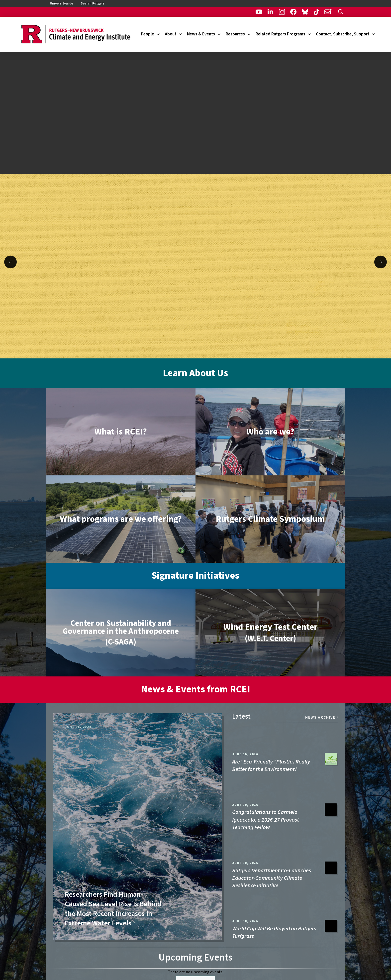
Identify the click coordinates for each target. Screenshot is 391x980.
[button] (341, 12)
